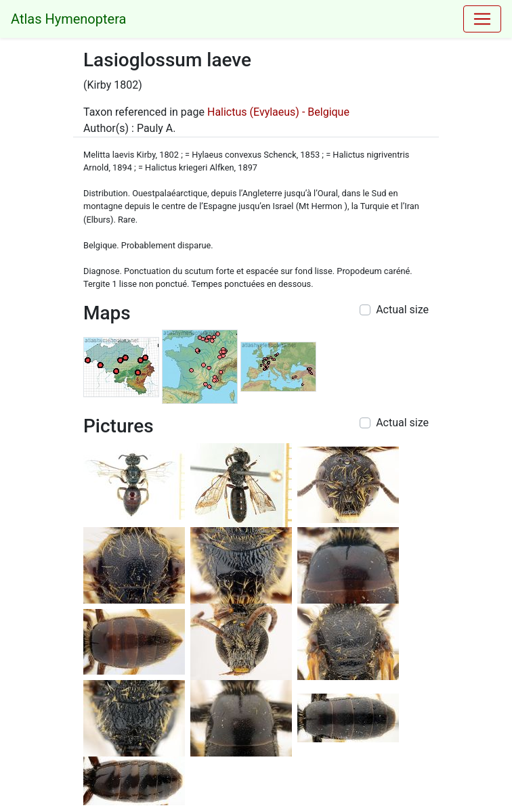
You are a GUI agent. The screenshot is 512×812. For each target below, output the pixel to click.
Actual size (402, 310)
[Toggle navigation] (482, 19)
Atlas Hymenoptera (68, 19)
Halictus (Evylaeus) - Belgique (278, 112)
